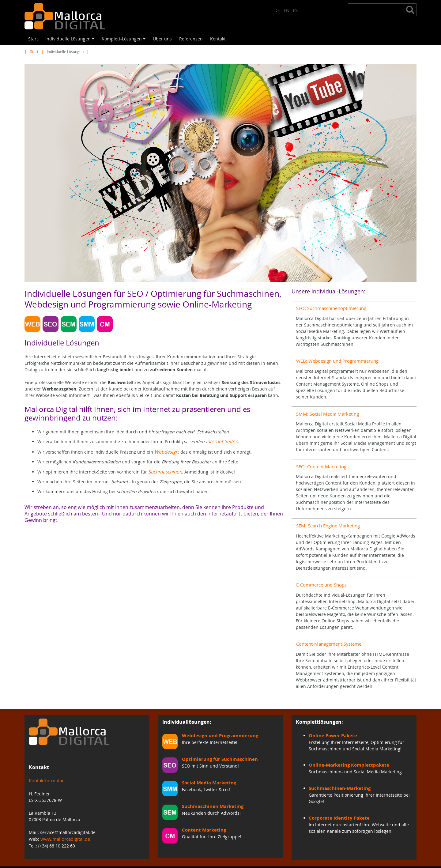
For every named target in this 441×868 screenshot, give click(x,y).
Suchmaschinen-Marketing (337, 777)
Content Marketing (202, 820)
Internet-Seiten (221, 441)
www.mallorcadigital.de (64, 830)
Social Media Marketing (207, 773)
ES (295, 10)
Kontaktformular (46, 772)
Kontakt (218, 39)
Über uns (162, 39)
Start (33, 39)
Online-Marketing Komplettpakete (345, 755)
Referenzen (191, 39)
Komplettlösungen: (319, 713)
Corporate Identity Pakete (336, 806)
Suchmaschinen (165, 470)
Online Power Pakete (331, 726)
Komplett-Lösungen (124, 40)
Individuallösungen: (187, 713)
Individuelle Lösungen (71, 40)
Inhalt (283, 862)
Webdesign (166, 451)
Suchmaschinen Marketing (210, 796)
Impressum (256, 862)
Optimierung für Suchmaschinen (216, 749)
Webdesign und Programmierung (217, 726)
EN (287, 10)
